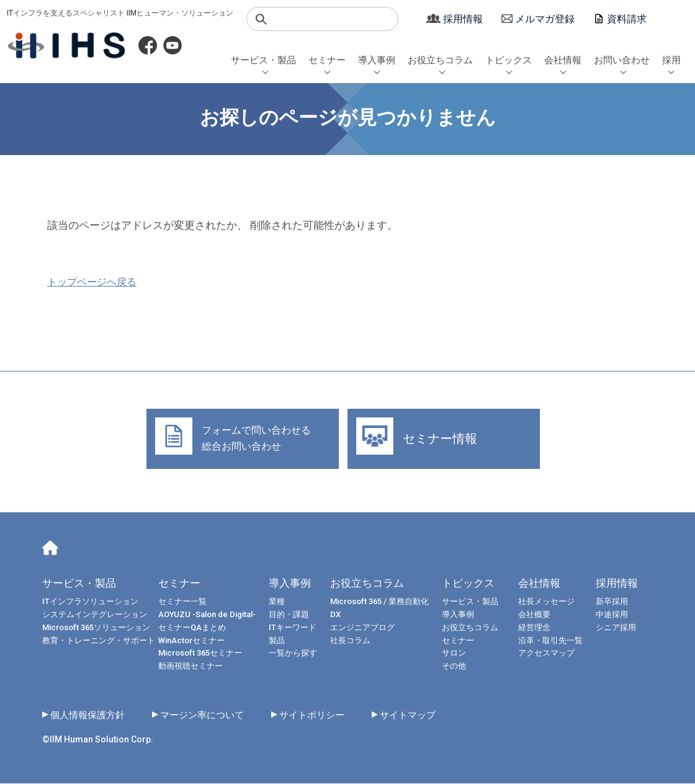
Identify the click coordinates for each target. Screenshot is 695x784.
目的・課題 (289, 615)
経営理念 (538, 628)
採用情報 (463, 19)
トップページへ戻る (92, 282)
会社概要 (538, 615)
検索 (261, 19)
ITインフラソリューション (90, 602)
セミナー (327, 60)
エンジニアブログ (362, 628)
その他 (454, 666)
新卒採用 (616, 602)
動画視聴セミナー (191, 666)
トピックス (509, 60)
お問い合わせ (622, 60)
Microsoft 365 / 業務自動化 (379, 602)
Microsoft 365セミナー (200, 653)
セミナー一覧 (182, 602)
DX (335, 615)
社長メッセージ (550, 602)
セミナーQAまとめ (192, 628)
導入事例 (377, 60)
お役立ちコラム (440, 60)
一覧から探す (293, 653)
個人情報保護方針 (90, 715)
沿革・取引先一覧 (554, 640)
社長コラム (350, 640)
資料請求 (627, 19)
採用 (671, 60)
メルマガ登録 (545, 19)
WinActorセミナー (191, 640)
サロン (454, 653)
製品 (277, 640)
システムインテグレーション (95, 615)
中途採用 (616, 615)
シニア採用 (620, 628)
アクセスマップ (550, 653)
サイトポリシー (325, 715)
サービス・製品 (263, 60)
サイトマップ (424, 715)
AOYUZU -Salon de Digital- (207, 615)
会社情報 (563, 60)
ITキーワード (293, 628)
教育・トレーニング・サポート (99, 640)
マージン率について (210, 715)
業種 (277, 602)
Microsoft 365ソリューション (96, 628)
